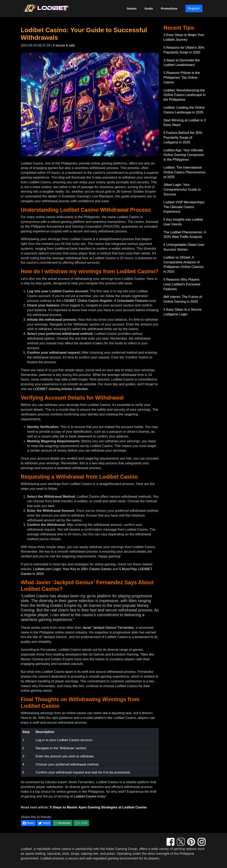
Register (194, 8)
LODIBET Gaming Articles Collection (61, 389)
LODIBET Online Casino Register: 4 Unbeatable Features (105, 301)
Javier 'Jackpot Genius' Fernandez (108, 628)
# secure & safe (64, 45)
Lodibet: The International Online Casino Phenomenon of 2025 (185, 172)
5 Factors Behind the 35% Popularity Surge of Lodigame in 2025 (183, 138)
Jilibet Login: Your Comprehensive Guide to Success (182, 190)
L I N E (81, 823)
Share (28, 823)
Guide (149, 8)
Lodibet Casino (85, 796)
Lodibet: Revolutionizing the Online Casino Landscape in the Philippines (185, 95)
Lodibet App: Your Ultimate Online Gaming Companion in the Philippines (184, 155)
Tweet (44, 823)
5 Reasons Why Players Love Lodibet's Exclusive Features (182, 284)
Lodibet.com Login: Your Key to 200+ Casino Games (73, 569)
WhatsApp (62, 823)
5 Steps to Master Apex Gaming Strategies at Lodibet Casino (98, 807)
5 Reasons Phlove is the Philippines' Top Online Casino (182, 78)
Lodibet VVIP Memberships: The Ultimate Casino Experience (184, 207)
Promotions (169, 8)
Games (132, 8)
